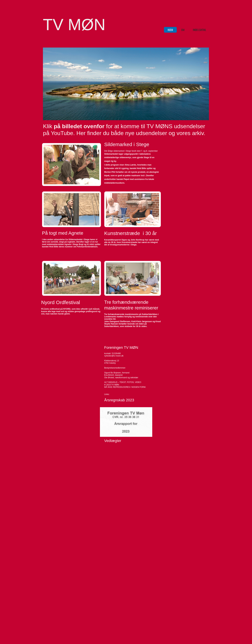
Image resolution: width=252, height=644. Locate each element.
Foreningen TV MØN (121, 348)
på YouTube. (60, 133)
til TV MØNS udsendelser (172, 126)
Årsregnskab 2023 (119, 400)
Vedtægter (113, 441)
